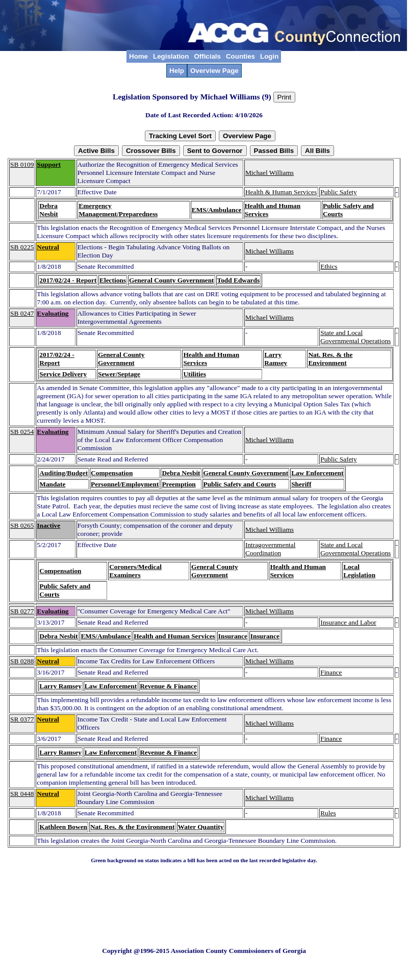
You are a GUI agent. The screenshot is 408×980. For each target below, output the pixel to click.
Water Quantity (201, 827)
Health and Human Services (174, 636)
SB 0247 (22, 313)
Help (177, 71)
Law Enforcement (317, 473)
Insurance (233, 636)
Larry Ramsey (276, 359)
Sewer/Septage (119, 374)
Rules (328, 813)
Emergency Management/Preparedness (118, 210)
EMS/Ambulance (217, 210)
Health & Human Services (281, 192)
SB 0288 (22, 661)
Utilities (194, 374)
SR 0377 (22, 719)
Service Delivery (63, 374)
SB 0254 (22, 432)
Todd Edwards (239, 280)
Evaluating (53, 313)
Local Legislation (359, 571)
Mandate (52, 484)
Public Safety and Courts (240, 484)
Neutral (48, 247)
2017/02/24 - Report (68, 280)
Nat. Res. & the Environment (330, 359)
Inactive (48, 525)
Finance (331, 672)
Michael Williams (270, 173)
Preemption (178, 484)
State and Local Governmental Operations (355, 337)
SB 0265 (22, 525)
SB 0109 (22, 164)
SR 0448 (22, 794)
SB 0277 (22, 611)
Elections (113, 280)
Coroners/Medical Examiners (135, 571)
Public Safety (338, 192)
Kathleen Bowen (63, 827)
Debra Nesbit (48, 210)
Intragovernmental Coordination (270, 549)
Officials (207, 56)
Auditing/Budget (63, 473)
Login (269, 56)
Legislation (171, 56)
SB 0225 (22, 247)
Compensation (112, 473)
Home (138, 56)
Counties (240, 56)
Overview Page (214, 71)
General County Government (172, 280)
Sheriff (301, 484)
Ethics (329, 266)
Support (49, 164)
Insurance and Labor (348, 622)
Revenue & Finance (168, 686)
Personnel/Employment (125, 484)
